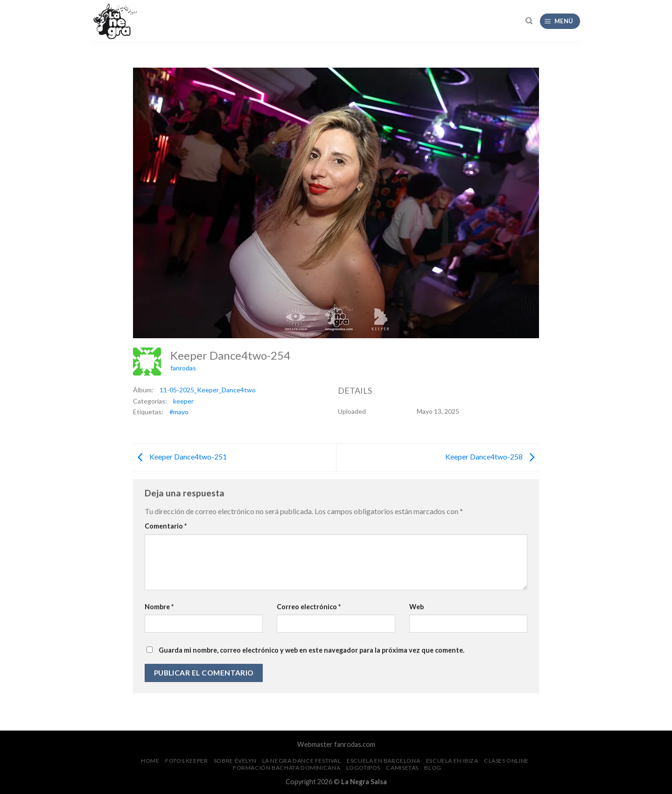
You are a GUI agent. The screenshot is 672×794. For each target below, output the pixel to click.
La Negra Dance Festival (302, 761)
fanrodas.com (355, 744)
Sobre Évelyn (235, 761)
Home (150, 761)
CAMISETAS (402, 768)
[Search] (529, 21)
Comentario (166, 526)
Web (416, 607)
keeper (183, 401)
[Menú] (560, 21)
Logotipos (364, 768)
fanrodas (183, 368)
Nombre (159, 607)
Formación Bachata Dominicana (287, 768)
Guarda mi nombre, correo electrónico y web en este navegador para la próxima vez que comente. (311, 650)
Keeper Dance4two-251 (180, 456)
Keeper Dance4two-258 (492, 456)
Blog (433, 768)
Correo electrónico (309, 607)
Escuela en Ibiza (452, 761)
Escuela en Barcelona (383, 761)
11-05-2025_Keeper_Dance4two (208, 390)
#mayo (179, 412)
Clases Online (506, 761)
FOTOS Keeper (186, 761)
